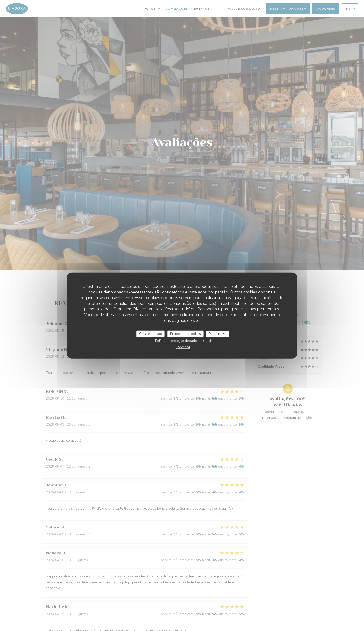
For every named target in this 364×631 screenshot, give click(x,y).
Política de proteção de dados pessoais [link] (184, 341)
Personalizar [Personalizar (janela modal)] (218, 334)
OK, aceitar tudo (151, 334)
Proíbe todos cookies (185, 334)
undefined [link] (183, 347)
